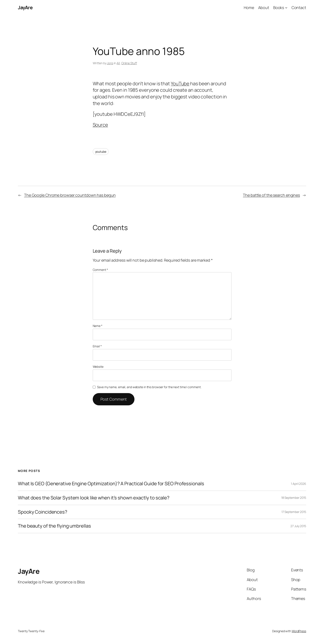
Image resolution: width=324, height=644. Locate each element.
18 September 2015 (294, 498)
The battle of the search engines (271, 195)
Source (100, 125)
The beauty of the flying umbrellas (54, 526)
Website (98, 367)
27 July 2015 (298, 526)
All (118, 63)
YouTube (180, 84)
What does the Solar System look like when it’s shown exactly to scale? (94, 498)
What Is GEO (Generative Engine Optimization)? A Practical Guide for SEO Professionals (111, 484)
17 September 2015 (294, 512)
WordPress (299, 631)
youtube (101, 152)
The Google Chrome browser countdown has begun (70, 195)
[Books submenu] (286, 8)
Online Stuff (129, 63)
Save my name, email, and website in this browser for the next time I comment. (149, 387)
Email (97, 346)
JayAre (25, 8)
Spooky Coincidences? (43, 512)
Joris (110, 63)
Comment (100, 270)
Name (98, 326)
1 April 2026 (299, 484)
